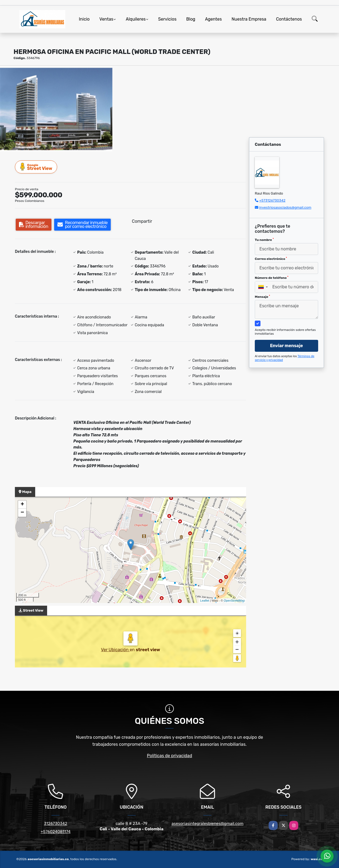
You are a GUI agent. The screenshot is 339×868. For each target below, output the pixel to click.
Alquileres (136, 19)
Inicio (84, 19)
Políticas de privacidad (170, 756)
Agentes (213, 19)
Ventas (106, 19)
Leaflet (205, 601)
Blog (191, 19)
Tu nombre (264, 240)
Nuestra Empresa (249, 19)
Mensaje (262, 297)
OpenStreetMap (234, 601)
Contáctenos (289, 19)
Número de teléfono (272, 278)
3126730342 (56, 824)
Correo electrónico (271, 259)
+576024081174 (56, 832)
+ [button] (22, 505)
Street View (36, 167)
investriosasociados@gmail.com (285, 207)
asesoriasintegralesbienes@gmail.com (207, 824)
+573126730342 (272, 200)
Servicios (167, 19)
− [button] (22, 513)
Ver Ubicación (115, 650)
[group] (56, 109)
